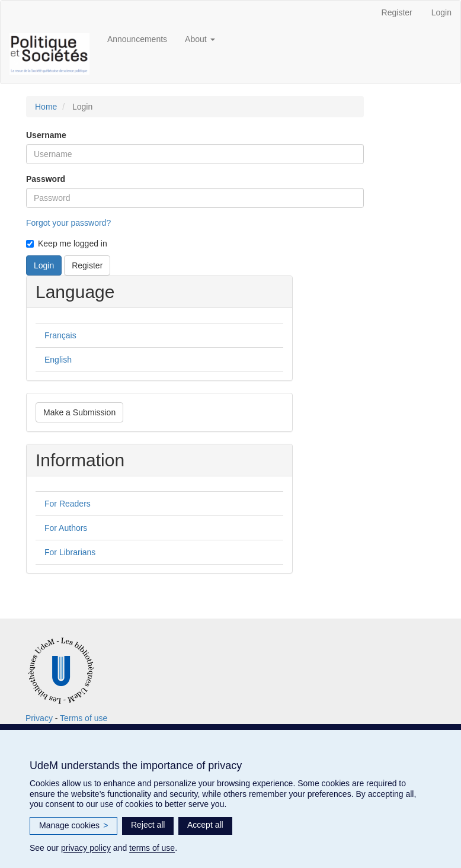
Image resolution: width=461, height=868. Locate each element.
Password (46, 179)
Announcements (137, 39)
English (58, 360)
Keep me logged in (67, 244)
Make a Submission (79, 412)
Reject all (148, 825)
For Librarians (70, 552)
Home (46, 107)
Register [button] (87, 265)
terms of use (152, 848)
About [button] (200, 39)
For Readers (68, 504)
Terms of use (84, 718)
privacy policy (86, 848)
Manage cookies (73, 826)
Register (397, 12)
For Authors (66, 528)
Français (60, 335)
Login (441, 12)
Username (46, 135)
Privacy (39, 718)
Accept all (205, 825)
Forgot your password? (68, 223)
